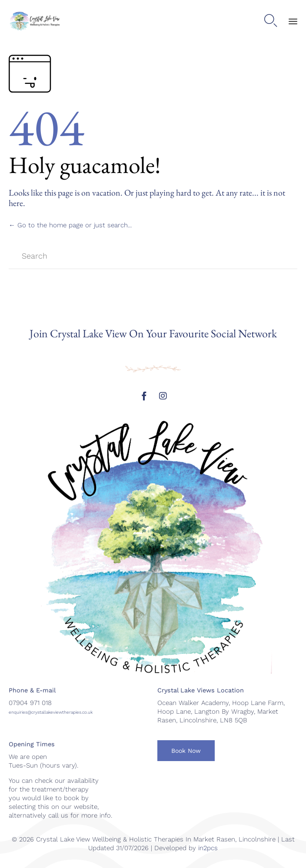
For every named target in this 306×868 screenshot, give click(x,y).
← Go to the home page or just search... (70, 225)
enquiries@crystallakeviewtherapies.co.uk (51, 712)
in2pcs (208, 848)
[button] (186, 751)
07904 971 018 (30, 703)
